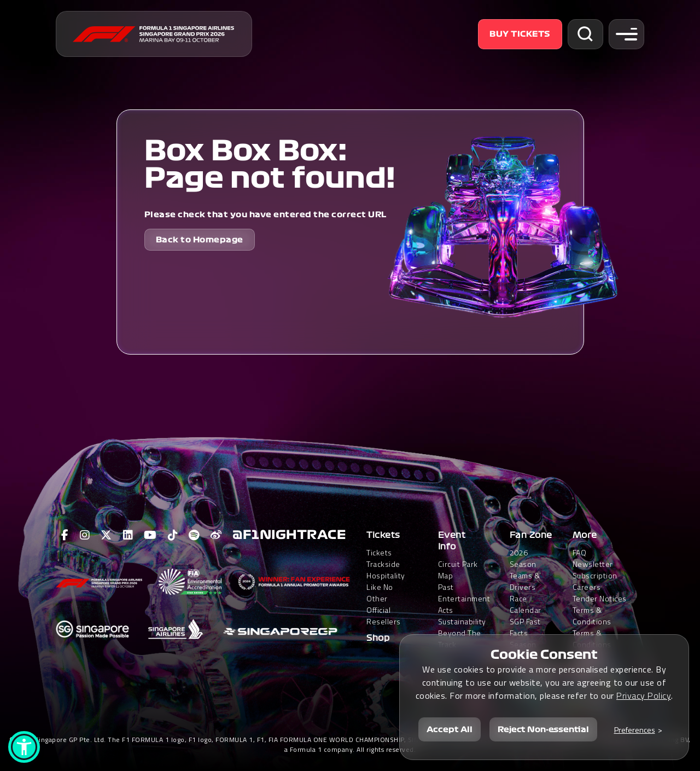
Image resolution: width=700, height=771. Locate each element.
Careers (587, 587)
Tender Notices (600, 598)
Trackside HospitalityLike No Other (386, 581)
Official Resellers (384, 616)
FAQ (580, 552)
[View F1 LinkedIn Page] (128, 535)
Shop (378, 638)
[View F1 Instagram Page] (85, 535)
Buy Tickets (520, 34)
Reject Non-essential (543, 729)
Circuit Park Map (458, 570)
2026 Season (523, 558)
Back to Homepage (200, 240)
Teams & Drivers (525, 581)
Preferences (635, 730)
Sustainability (462, 621)
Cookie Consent (544, 654)
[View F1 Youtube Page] (150, 535)
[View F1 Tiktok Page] (173, 535)
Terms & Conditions (592, 616)
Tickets (383, 535)
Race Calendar (526, 604)
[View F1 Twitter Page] (106, 535)
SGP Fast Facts (525, 627)
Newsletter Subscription (595, 570)
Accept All (450, 729)
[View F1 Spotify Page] (194, 535)
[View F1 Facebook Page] (65, 535)
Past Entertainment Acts (464, 598)
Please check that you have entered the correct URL (266, 215)
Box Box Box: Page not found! (270, 165)
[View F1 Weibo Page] (216, 535)
